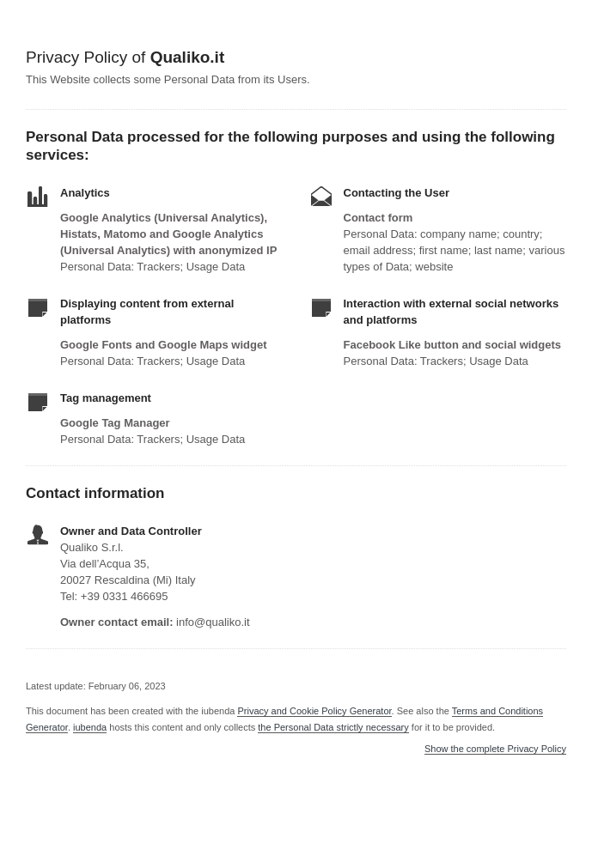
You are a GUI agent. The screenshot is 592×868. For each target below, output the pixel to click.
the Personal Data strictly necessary (333, 727)
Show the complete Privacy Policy (495, 749)
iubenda (90, 727)
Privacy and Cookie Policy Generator (314, 711)
